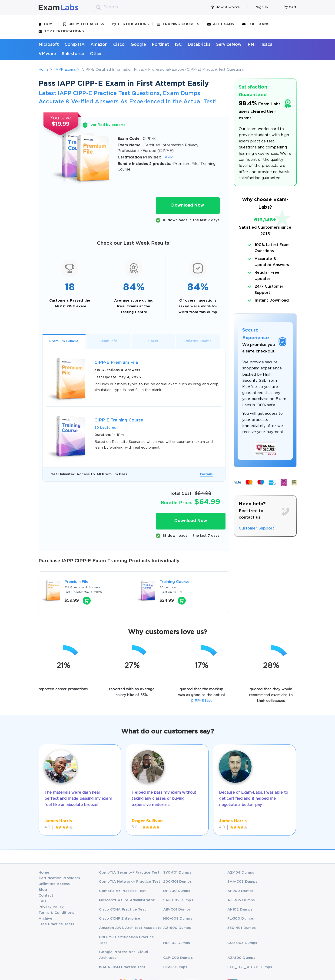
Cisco (119, 45)
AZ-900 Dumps (177, 928)
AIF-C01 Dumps (177, 909)
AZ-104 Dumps (241, 873)
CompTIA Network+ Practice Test (130, 882)
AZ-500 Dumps (241, 958)
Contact (46, 896)
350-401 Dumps (242, 928)
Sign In (262, 7)
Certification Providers (59, 878)
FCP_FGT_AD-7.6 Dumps (250, 967)
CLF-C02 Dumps (178, 958)
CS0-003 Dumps (242, 943)
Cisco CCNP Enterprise (120, 919)
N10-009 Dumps (178, 919)
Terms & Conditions (56, 913)
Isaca (267, 45)
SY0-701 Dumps (177, 873)
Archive (45, 919)
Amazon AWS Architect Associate (130, 928)
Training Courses (178, 24)
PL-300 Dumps (241, 919)
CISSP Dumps (175, 967)
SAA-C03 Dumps (242, 882)
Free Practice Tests (56, 924)
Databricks (199, 45)
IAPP (168, 157)
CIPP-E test (201, 701)
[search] (99, 7)
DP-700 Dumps (177, 891)
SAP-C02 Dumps (178, 900)
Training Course (175, 582)
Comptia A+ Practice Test (123, 891)
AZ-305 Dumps (241, 900)
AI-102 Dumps (240, 909)
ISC (178, 45)
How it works (225, 7)
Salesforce (73, 54)
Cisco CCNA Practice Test (123, 909)
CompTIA (75, 45)
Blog (43, 890)
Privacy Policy (51, 907)
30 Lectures (105, 428)
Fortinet (160, 45)
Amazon (99, 45)
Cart (290, 7)
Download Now (188, 205)
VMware (47, 54)
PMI (252, 45)
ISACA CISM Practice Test (122, 967)
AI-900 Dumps (240, 891)
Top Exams (256, 24)
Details (206, 474)
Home (47, 24)
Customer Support (256, 528)
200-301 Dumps (177, 882)
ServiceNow (229, 45)
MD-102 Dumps (177, 943)
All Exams (221, 24)
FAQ (42, 901)
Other (96, 54)
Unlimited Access (84, 24)
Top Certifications (61, 31)
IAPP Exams (65, 70)
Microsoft (49, 45)
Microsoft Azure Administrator (127, 900)
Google (138, 45)
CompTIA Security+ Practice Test (129, 873)
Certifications (131, 24)
